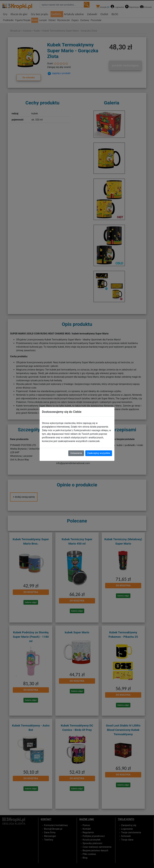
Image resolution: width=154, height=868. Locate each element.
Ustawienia (76, 453)
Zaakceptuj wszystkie (99, 453)
